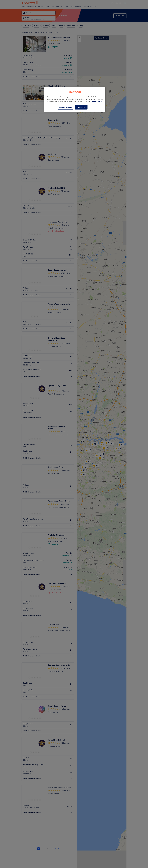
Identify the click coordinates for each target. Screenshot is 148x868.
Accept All (81, 107)
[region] (75, 99)
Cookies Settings (65, 107)
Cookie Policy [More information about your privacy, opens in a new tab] (97, 101)
